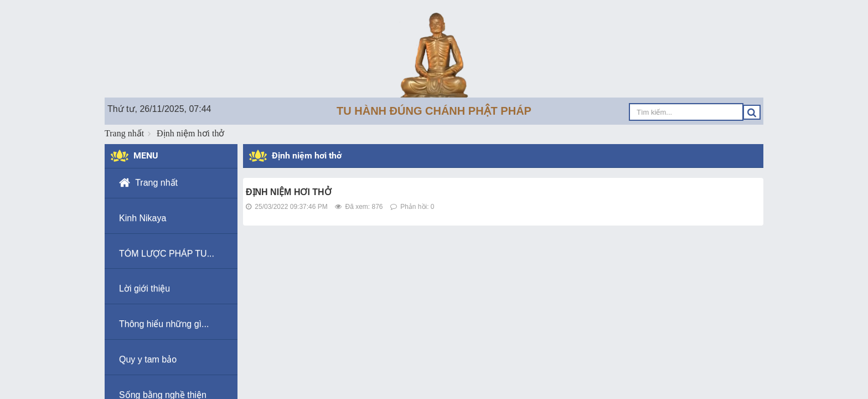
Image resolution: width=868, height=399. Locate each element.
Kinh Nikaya (143, 218)
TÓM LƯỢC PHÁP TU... (167, 254)
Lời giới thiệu (144, 288)
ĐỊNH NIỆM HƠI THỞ (289, 192)
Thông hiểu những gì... (164, 324)
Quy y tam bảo (148, 359)
